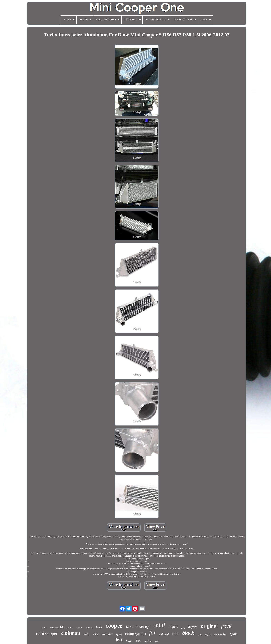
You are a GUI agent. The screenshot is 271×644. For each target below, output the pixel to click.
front (226, 626)
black (188, 633)
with (87, 634)
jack (156, 641)
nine (183, 628)
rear (176, 634)
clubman (71, 633)
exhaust (164, 634)
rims (44, 627)
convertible (57, 627)
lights (208, 635)
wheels (89, 627)
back (99, 627)
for (153, 633)
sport (234, 634)
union (80, 627)
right (173, 626)
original (209, 626)
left (119, 640)
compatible (220, 634)
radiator (107, 634)
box (138, 641)
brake (200, 635)
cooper (114, 626)
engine (148, 641)
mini (160, 625)
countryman (135, 634)
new (130, 626)
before (193, 627)
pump (70, 627)
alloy (96, 634)
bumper (129, 641)
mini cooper (47, 633)
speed (119, 635)
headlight (144, 627)
